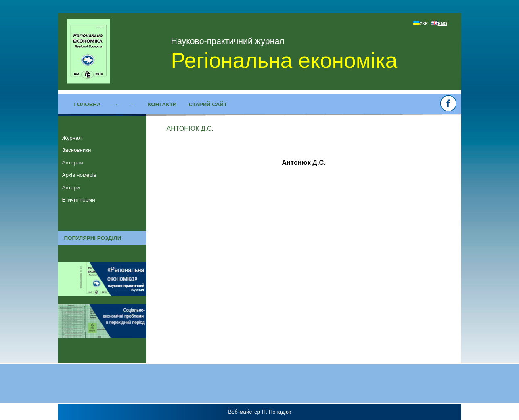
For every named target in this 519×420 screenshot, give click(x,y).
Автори (71, 188)
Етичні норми (79, 200)
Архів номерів (79, 175)
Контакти (162, 104)
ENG (439, 23)
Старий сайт (208, 104)
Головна (88, 104)
